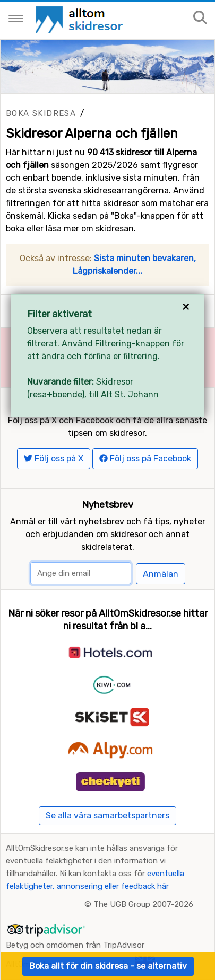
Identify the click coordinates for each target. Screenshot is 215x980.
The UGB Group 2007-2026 (143, 904)
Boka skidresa (41, 113)
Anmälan (161, 574)
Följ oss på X (54, 458)
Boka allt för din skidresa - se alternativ (108, 966)
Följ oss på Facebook (145, 458)
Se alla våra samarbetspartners (107, 816)
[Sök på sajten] (200, 18)
